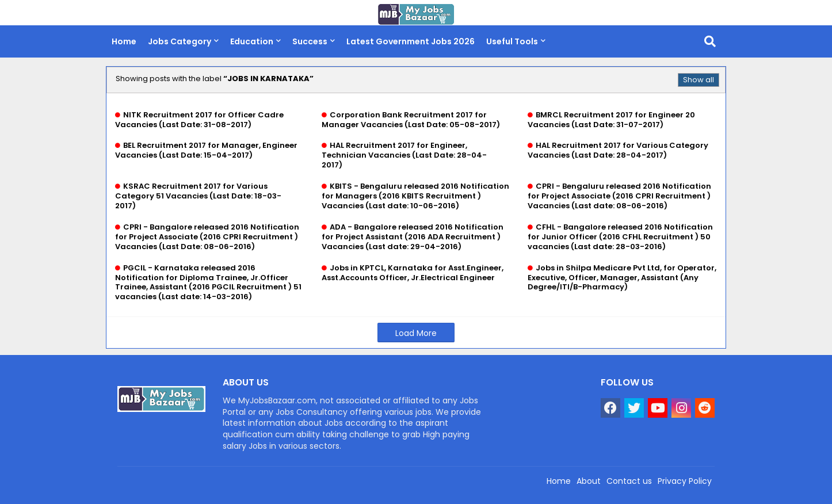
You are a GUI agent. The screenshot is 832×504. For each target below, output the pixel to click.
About (589, 481)
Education (252, 41)
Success (310, 41)
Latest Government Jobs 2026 (411, 41)
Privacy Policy (685, 481)
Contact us (629, 481)
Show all (699, 80)
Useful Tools (512, 41)
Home (124, 41)
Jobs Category (180, 41)
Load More (416, 333)
